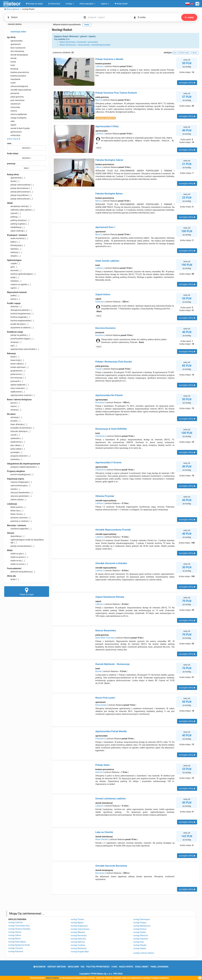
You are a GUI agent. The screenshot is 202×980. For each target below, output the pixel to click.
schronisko (14, 107)
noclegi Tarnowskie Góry (19, 926)
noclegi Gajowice (141, 939)
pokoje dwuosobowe (19, 188)
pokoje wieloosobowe (20, 199)
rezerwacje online (17, 32)
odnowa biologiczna (18, 86)
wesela (14, 489)
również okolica (13, 25)
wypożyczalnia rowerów (21, 395)
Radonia (99, 772)
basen (13, 357)
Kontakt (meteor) (57, 967)
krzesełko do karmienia (21, 428)
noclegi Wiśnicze (141, 935)
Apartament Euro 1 (105, 227)
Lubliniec (99, 66)
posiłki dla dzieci (18, 324)
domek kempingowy (18, 55)
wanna (13, 299)
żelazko (14, 256)
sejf (12, 346)
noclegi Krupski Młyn (80, 952)
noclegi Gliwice (15, 932)
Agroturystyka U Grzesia (108, 462)
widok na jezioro (18, 557)
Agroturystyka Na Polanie (109, 395)
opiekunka (15, 438)
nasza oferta (126, 967)
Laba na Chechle (104, 832)
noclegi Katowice (16, 951)
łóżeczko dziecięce (19, 431)
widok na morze (17, 564)
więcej (99, 148)
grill (12, 267)
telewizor (14, 252)
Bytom (98, 100)
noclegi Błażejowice (142, 926)
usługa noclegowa (17, 118)
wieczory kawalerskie (20, 493)
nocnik (13, 435)
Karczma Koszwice (105, 328)
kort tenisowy (16, 378)
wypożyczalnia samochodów (23, 349)
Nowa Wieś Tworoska (105, 638)
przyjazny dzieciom (19, 456)
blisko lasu (15, 511)
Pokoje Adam (103, 765)
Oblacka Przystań (105, 496)
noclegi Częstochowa (80, 929)
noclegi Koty (139, 942)
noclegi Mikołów (78, 932)
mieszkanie (14, 79)
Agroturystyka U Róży (107, 126)
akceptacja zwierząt (19, 206)
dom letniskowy (16, 51)
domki (13, 181)
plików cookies (52, 978)
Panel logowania (159, 967)
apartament (14, 44)
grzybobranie (16, 371)
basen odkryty (17, 364)
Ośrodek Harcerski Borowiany (111, 866)
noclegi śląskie (140, 948)
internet (14, 213)
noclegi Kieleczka (78, 939)
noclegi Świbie (140, 932)
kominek (14, 270)
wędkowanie (16, 392)
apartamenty (16, 178)
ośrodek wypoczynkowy (19, 90)
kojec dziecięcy (17, 424)
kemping (13, 69)
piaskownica (16, 442)
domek (12, 58)
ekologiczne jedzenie (20, 310)
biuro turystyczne (16, 48)
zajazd (12, 125)
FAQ (83, 967)
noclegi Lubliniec (16, 922)
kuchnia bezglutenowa (20, 314)
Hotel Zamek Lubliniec (107, 261)
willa (11, 121)
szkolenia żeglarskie (19, 529)
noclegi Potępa (140, 923)
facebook (40, 967)
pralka (13, 295)
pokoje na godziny (18, 335)
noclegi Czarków (78, 945)
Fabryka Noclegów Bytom (109, 194)
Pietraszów (100, 436)
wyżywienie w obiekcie (20, 328)
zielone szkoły (17, 500)
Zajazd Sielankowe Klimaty (110, 597)
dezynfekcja (16, 536)
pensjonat (13, 93)
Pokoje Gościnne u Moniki (109, 59)
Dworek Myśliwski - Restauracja (112, 664)
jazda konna (16, 374)
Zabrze (98, 167)
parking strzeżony (18, 220)
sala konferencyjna (19, 486)
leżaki (13, 277)
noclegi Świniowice (142, 919)
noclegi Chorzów (16, 948)
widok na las (16, 561)
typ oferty (11, 37)
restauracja (14, 135)
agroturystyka (15, 41)
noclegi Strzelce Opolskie (19, 929)
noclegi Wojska (140, 945)
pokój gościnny (15, 97)
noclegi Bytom (15, 939)
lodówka (14, 281)
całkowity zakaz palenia (21, 210)
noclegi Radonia (78, 942)
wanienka (15, 459)
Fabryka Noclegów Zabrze (109, 160)
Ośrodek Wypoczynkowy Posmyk (113, 530)
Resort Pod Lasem (105, 698)
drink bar (14, 307)
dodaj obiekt (142, 967)
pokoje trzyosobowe (19, 195)
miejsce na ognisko (19, 284)
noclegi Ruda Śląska (17, 942)
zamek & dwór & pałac (18, 128)
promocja (11, 164)
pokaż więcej (14, 139)
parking (14, 217)
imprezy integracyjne (19, 482)
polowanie (15, 381)
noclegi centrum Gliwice (144, 953)
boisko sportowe (18, 367)
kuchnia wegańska (19, 317)
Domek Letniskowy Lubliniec (111, 799)
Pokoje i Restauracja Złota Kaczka (114, 362)
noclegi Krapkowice (79, 926)
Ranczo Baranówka (106, 630)
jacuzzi (14, 403)
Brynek (98, 671)
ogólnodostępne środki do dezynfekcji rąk (25, 541)
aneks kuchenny (17, 238)
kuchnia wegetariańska (20, 321)
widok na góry (17, 554)
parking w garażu (18, 224)
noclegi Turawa (77, 919)
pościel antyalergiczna (20, 474)
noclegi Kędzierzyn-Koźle (19, 945)
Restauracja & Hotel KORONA (111, 429)
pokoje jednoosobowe (20, 192)
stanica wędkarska (17, 114)
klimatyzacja (16, 245)
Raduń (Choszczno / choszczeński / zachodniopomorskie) (85, 45)
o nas (114, 967)
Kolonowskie (101, 705)
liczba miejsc (13, 153)
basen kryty (15, 360)
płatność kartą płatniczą (21, 572)
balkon (13, 242)
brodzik (14, 421)
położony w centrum (19, 521)
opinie (195, 53)
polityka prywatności (98, 967)
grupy (13, 579)
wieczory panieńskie (19, 496)
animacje (14, 417)
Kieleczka (100, 302)
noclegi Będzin (77, 923)
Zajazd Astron (103, 294)
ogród (13, 288)
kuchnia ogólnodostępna (21, 274)
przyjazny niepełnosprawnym (23, 467)
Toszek (98, 369)
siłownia (14, 410)
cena (9, 143)
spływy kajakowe (18, 385)
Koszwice (100, 335)
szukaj (189, 17)
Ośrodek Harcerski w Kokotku (111, 563)
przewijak (15, 452)
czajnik (14, 263)
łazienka (14, 249)
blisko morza (16, 514)
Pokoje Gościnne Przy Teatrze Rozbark (116, 93)
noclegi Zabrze (15, 935)
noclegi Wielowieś (79, 948)
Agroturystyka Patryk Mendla (111, 731)
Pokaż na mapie (27, 591)
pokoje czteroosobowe (20, 185)
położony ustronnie (19, 518)
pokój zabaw (16, 449)
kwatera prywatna (16, 76)
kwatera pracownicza (18, 72)
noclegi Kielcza (140, 929)
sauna (13, 406)
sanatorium (14, 104)
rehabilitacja (16, 227)
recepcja (14, 342)
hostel (11, 62)
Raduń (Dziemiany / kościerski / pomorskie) (79, 42)
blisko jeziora (16, 507)
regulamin (73, 967)
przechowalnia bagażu (20, 339)
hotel (11, 65)
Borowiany (100, 402)
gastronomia (14, 132)
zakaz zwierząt (17, 231)
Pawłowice (100, 470)
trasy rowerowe (17, 388)
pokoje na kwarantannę (21, 546)
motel (11, 83)
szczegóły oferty (187, 83)
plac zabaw (15, 445)
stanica (12, 111)
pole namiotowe (16, 100)
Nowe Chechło (102, 839)
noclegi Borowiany (79, 935)
